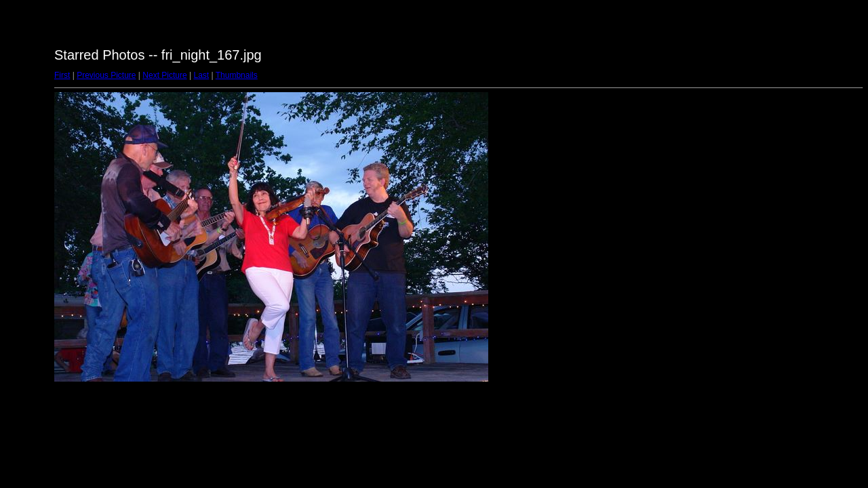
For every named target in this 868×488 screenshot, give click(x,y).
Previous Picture (106, 75)
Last (201, 75)
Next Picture (164, 75)
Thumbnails (237, 75)
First (62, 75)
